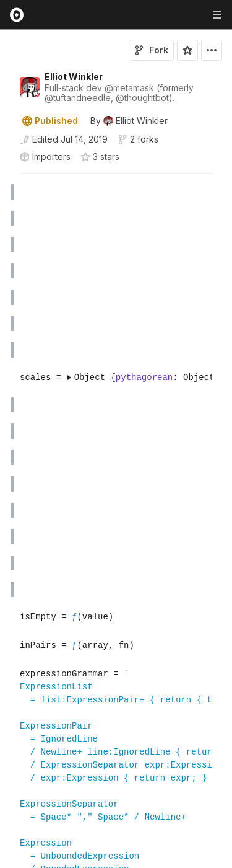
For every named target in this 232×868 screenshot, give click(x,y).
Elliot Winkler (74, 77)
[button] (5, 179)
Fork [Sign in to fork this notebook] (151, 50)
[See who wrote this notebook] (129, 121)
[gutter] (6, 192)
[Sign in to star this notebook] (187, 50)
